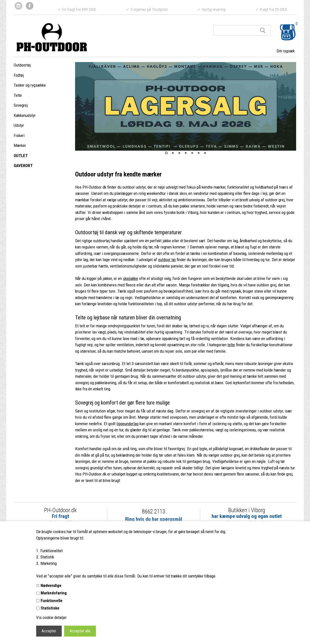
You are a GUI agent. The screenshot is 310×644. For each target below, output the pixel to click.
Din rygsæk (286, 51)
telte (231, 345)
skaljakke (130, 278)
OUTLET (21, 156)
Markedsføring (54, 593)
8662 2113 (154, 512)
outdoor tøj (167, 260)
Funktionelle (52, 601)
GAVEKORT (23, 166)
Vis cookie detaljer (51, 617)
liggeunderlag (127, 424)
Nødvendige (51, 585)
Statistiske (50, 608)
